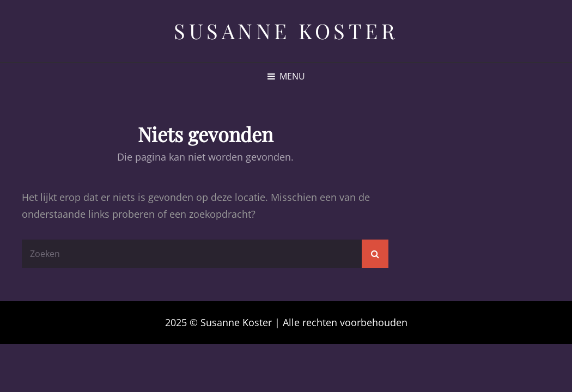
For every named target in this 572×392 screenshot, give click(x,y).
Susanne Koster (286, 31)
